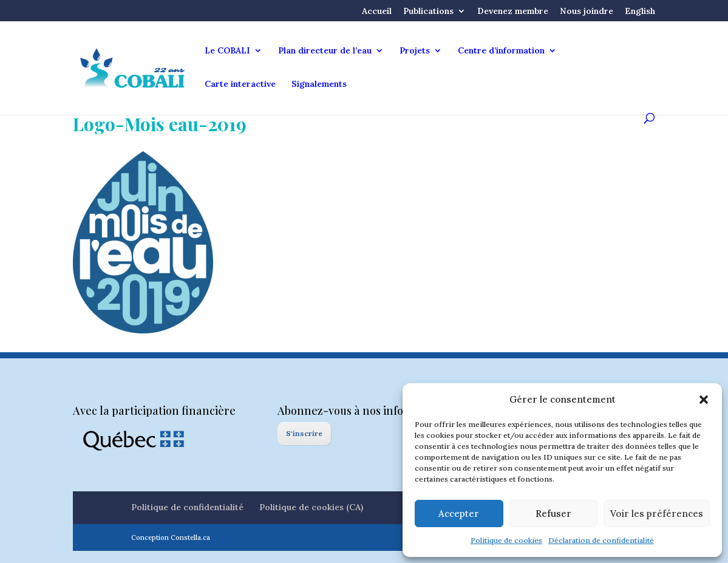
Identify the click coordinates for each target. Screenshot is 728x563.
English (640, 12)
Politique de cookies (506, 540)
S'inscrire (304, 433)
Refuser (553, 514)
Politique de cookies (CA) (311, 507)
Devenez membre (513, 12)
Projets (415, 51)
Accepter (459, 514)
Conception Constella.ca (171, 537)
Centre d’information (501, 51)
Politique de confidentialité (187, 507)
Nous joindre (587, 12)
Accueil (377, 12)
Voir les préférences (657, 514)
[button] (704, 400)
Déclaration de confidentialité (601, 540)
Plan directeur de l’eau (325, 51)
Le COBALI (227, 51)
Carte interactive (240, 84)
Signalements (319, 84)
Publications (428, 12)
